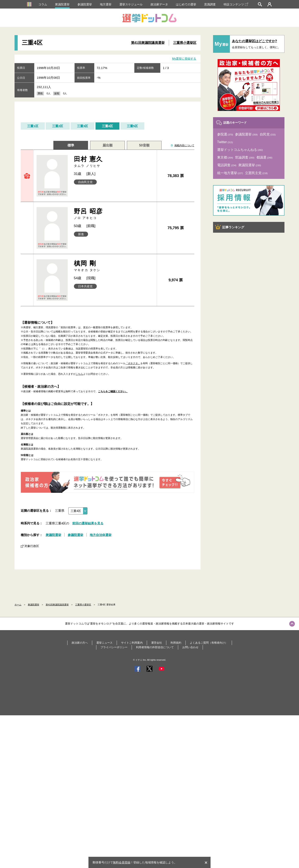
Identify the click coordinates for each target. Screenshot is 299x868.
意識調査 (210, 4)
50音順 (144, 145)
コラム (43, 4)
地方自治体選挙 (101, 535)
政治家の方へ (80, 643)
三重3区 (83, 126)
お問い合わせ (190, 647)
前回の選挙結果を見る (88, 523)
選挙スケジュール (131, 4)
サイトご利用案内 (132, 643)
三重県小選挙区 (185, 43)
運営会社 (157, 643)
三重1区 (33, 126)
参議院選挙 (85, 4)
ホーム (18, 605)
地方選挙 (106, 4)
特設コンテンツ (236, 4)
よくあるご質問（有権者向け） (209, 643)
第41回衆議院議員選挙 (148, 43)
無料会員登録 (122, 862)
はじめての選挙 (186, 4)
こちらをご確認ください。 (113, 391)
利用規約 (176, 643)
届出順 (108, 145)
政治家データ (159, 4)
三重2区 (58, 126)
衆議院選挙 (62, 4)
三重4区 (107, 126)
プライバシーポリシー (114, 647)
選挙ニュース (104, 643)
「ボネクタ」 (133, 363)
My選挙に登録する (184, 59)
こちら (79, 374)
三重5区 (132, 126)
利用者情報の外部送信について (155, 647)
